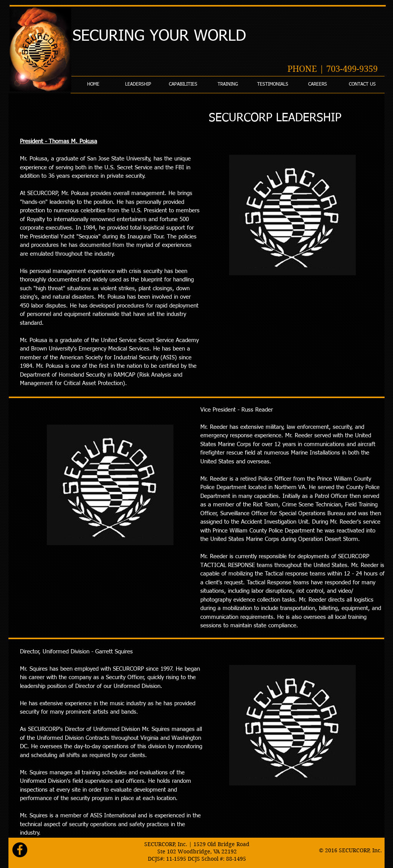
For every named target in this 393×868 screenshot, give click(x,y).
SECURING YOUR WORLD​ (159, 36)
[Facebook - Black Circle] (20, 850)
